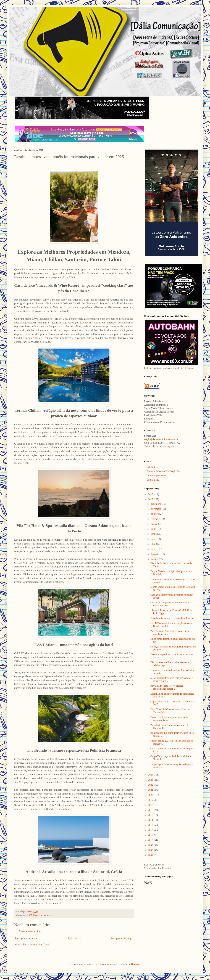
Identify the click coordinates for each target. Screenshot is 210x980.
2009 (151, 845)
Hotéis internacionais (43, 915)
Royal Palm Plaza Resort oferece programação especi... (167, 687)
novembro (156, 509)
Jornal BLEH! (154, 480)
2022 (151, 785)
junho (154, 534)
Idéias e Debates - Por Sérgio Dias (164, 471)
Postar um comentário (30, 931)
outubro (155, 514)
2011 (151, 835)
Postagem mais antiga (122, 938)
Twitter (148, 446)
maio (154, 539)
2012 (151, 830)
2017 (151, 805)
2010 (151, 840)
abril (153, 544)
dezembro (156, 504)
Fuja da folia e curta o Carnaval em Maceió (172, 618)
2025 (30, 915)
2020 (151, 795)
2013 (151, 825)
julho (154, 529)
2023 (151, 780)
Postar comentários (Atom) (37, 945)
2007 (151, 855)
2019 (151, 800)
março (154, 549)
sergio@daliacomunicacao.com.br (161, 439)
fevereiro (156, 554)
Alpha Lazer (154, 467)
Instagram (169, 446)
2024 (151, 775)
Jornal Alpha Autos (157, 476)
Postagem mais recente (27, 938)
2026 (151, 494)
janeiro (155, 559)
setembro (156, 519)
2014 (151, 820)
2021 (151, 790)
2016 (151, 810)
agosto (154, 524)
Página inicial (74, 938)
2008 (151, 850)
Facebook (158, 446)
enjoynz (111, 964)
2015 (151, 815)
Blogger (135, 964)
